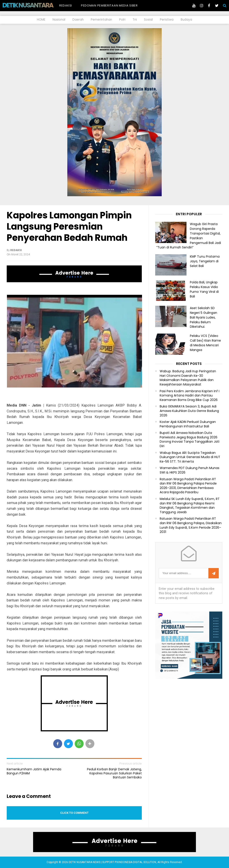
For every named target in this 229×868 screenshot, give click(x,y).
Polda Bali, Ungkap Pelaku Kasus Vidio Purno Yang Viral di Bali (204, 289)
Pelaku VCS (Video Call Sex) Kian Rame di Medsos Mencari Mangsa (205, 343)
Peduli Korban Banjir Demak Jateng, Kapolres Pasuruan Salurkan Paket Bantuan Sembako (114, 773)
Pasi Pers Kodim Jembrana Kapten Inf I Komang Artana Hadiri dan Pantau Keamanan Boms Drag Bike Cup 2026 (190, 396)
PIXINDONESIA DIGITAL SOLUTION (135, 862)
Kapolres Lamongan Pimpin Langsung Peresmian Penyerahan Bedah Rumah (69, 226)
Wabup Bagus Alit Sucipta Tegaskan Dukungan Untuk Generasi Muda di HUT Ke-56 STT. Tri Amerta (190, 457)
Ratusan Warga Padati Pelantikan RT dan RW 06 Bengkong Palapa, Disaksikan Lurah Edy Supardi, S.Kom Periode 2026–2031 (191, 525)
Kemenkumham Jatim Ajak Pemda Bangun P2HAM (34, 771)
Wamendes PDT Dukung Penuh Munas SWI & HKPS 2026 (190, 470)
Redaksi (66, 5)
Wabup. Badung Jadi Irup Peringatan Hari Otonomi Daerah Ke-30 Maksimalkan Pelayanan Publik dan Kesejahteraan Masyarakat (188, 378)
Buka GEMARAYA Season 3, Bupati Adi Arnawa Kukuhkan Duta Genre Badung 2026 (189, 411)
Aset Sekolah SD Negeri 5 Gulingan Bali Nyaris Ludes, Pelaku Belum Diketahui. (204, 317)
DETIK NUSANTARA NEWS (36, 5)
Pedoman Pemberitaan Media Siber (109, 5)
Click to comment (74, 813)
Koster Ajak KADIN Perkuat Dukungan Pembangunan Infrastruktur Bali (188, 424)
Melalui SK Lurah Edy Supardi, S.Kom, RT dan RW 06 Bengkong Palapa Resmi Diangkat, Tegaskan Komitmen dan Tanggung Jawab (190, 506)
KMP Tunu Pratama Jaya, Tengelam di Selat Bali (205, 261)
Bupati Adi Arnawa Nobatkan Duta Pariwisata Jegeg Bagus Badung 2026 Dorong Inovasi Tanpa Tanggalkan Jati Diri (190, 439)
